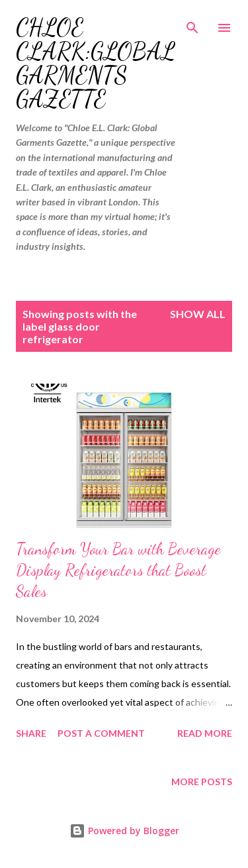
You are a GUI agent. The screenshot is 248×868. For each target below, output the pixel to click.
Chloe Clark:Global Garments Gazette (96, 63)
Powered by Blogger (124, 831)
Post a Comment (101, 733)
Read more (205, 733)
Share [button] (31, 733)
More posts (202, 782)
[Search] (192, 24)
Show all (198, 314)
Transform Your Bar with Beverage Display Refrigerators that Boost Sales (118, 570)
